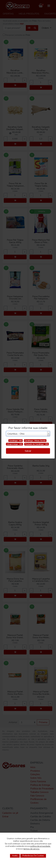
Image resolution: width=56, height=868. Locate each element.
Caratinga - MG (16, 441)
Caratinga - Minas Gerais (35, 441)
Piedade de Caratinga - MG (37, 444)
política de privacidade (40, 846)
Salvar (28, 451)
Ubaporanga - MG (14, 444)
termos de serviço (32, 849)
